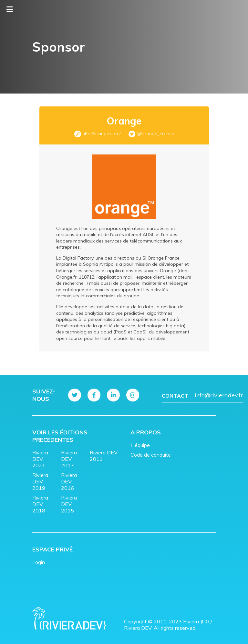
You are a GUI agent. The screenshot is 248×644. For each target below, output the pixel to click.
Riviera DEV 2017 (69, 459)
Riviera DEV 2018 (40, 504)
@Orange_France (155, 134)
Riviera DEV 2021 (40, 459)
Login (39, 562)
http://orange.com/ (102, 134)
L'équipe (140, 445)
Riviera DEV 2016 (69, 481)
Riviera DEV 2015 (69, 504)
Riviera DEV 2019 (40, 481)
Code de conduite (151, 455)
